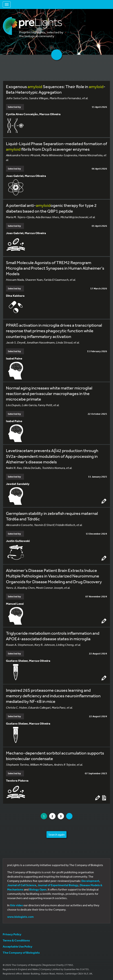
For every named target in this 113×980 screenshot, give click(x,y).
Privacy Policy (12, 934)
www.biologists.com (20, 917)
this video (16, 905)
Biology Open (38, 889)
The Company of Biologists (21, 952)
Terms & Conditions (16, 940)
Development (90, 881)
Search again (56, 834)
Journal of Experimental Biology (58, 885)
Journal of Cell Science (22, 885)
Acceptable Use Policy (17, 946)
